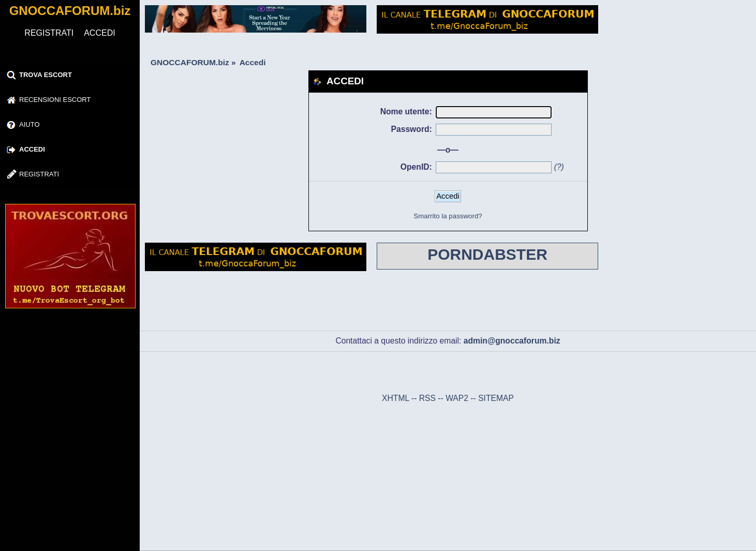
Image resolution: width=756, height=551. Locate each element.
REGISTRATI (49, 33)
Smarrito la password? (448, 216)
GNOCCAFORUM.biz (70, 11)
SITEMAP (496, 398)
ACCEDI (99, 33)
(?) (559, 167)
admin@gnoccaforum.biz (512, 341)
